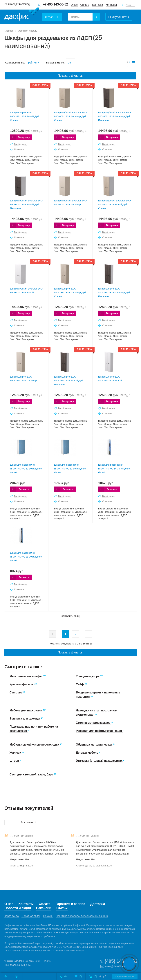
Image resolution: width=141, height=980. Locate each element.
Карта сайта (12, 916)
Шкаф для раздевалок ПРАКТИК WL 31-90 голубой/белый (70, 469)
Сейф (80, 684)
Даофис (22, 15)
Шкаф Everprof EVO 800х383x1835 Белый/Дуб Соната (24, 116)
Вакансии (44, 908)
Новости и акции (18, 908)
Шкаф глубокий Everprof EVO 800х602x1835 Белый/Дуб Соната (114, 204)
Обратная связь (31, 916)
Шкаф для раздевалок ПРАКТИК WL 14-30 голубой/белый (114, 469)
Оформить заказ (125, 976)
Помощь (48, 916)
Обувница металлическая (94, 745)
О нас (74, 5)
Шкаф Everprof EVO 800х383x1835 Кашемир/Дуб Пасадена (114, 293)
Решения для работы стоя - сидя (99, 731)
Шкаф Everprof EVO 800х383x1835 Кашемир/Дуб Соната (70, 293)
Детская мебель (87, 753)
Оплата (85, 5)
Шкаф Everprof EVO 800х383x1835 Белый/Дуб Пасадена (68, 381)
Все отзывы (28, 822)
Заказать (24, 489)
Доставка (97, 5)
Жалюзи (16, 753)
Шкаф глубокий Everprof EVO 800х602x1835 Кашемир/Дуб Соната (70, 116)
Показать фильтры (71, 76)
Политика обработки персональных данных (82, 916)
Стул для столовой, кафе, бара (32, 774)
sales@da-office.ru (116, 966)
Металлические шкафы (26, 676)
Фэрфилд (24, 4)
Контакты (111, 5)
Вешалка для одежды (25, 718)
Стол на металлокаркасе (93, 723)
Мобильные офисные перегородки (35, 745)
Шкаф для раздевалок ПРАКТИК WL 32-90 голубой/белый (26, 469)
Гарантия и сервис (70, 904)
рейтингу (34, 63)
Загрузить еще (70, 616)
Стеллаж (16, 692)
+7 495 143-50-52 (55, 4)
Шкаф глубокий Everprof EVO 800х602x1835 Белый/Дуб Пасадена (26, 204)
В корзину (24, 137)
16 (70, 63)
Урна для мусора (88, 676)
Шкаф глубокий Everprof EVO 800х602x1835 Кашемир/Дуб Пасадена (114, 116)
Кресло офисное (22, 684)
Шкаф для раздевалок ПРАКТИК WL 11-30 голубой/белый (26, 557)
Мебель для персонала (26, 710)
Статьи (62, 908)
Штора (15, 761)
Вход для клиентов (130, 5)
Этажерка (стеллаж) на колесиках (100, 761)
